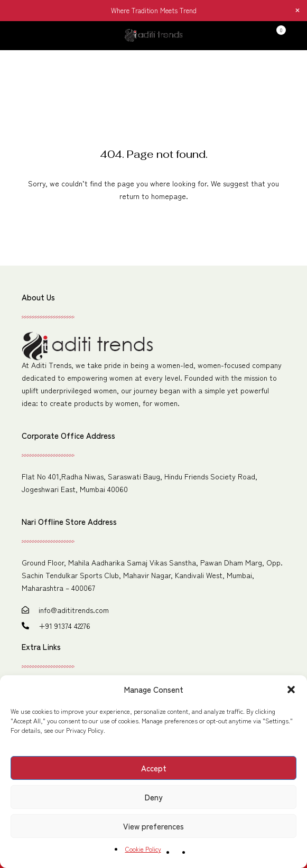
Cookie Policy (143, 849)
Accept (154, 768)
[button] (291, 690)
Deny (153, 797)
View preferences (153, 826)
